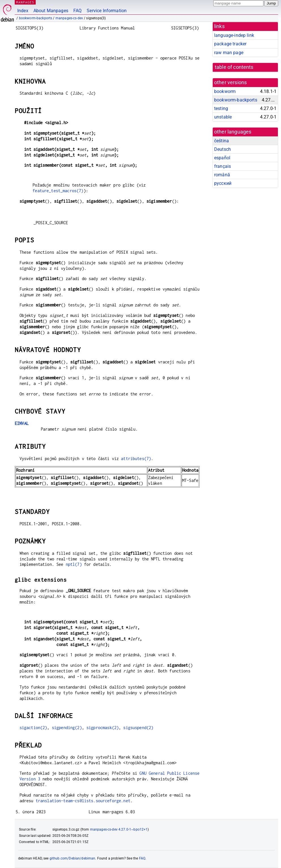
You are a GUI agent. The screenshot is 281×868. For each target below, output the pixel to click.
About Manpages (51, 11)
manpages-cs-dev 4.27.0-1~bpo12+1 (119, 829)
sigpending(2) (67, 728)
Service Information (107, 11)
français (223, 166)
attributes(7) (136, 459)
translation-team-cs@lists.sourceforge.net (83, 801)
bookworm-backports (36, 18)
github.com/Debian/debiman (73, 858)
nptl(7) (74, 564)
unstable (223, 117)
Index (23, 11)
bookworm (225, 91)
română (222, 175)
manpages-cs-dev (69, 18)
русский (223, 183)
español (222, 158)
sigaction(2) (33, 728)
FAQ (77, 11)
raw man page (229, 53)
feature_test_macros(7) (58, 191)
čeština (222, 141)
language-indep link (234, 35)
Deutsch (223, 149)
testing (221, 108)
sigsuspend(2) (138, 728)
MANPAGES (25, 2)
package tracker (230, 44)
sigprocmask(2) (103, 728)
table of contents (234, 67)
